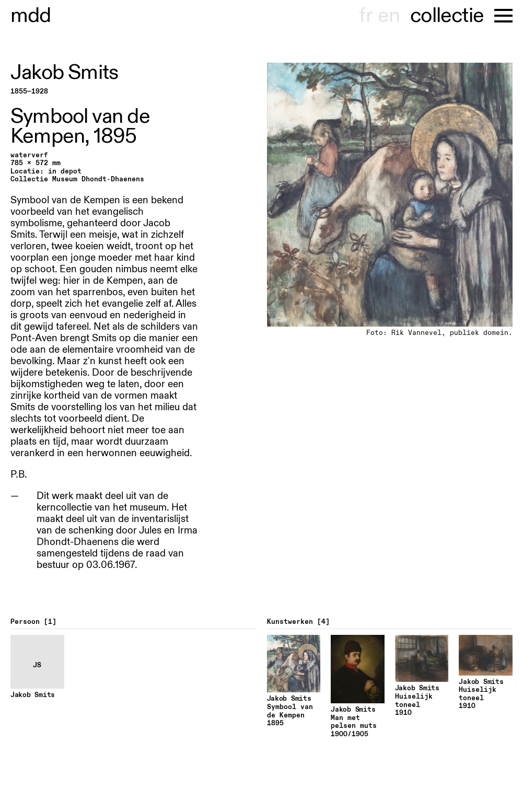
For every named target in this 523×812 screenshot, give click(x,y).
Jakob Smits (64, 73)
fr (365, 16)
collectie (447, 16)
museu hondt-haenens (31, 16)
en (389, 16)
